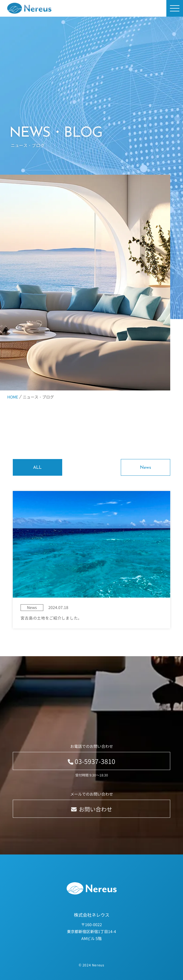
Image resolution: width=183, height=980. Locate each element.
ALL (37, 468)
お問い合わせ (92, 818)
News (146, 468)
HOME (13, 397)
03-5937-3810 (92, 770)
